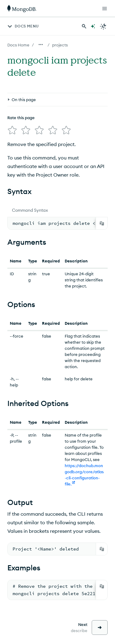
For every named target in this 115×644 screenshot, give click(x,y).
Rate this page (21, 118)
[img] (12, 130)
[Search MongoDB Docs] (84, 26)
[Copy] (102, 223)
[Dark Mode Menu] (103, 26)
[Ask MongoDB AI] (93, 26)
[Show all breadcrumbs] (41, 45)
